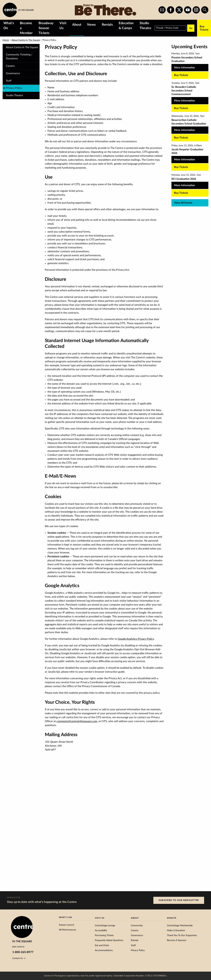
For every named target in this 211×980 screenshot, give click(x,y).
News (91, 25)
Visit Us (63, 26)
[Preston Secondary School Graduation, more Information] (190, 63)
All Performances (67, 930)
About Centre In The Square (26, 40)
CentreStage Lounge (105, 926)
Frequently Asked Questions (109, 940)
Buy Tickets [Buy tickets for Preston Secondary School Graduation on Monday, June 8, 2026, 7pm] (181, 75)
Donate (172, 918)
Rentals (107, 25)
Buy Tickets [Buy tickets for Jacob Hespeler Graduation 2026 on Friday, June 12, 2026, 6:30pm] (181, 167)
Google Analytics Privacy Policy (136, 639)
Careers (10, 66)
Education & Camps (126, 26)
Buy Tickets (204, 28)
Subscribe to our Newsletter (179, 900)
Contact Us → (19, 958)
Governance (13, 73)
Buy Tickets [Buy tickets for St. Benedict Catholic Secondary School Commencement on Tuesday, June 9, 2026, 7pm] (181, 108)
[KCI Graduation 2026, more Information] (190, 183)
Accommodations (104, 950)
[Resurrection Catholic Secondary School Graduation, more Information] (190, 126)
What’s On (9, 26)
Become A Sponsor (177, 940)
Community (137, 926)
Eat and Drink (102, 945)
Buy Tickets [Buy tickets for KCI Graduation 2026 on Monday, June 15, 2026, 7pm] (181, 193)
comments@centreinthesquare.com (77, 721)
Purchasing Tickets (104, 935)
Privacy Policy (138, 950)
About (77, 25)
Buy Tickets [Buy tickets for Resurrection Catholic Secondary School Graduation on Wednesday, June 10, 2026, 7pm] (181, 138)
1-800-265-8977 (23, 952)
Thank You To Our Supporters (182, 935)
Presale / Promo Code (167, 28)
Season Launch (67, 925)
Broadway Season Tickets (46, 28)
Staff (9, 81)
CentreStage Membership (180, 926)
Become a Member (26, 28)
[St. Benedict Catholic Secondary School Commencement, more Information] (190, 95)
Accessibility (101, 930)
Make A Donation (176, 930)
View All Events (183, 203)
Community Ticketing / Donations (19, 57)
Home (6, 40)
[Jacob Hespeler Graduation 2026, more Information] (190, 155)
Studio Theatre (145, 26)
